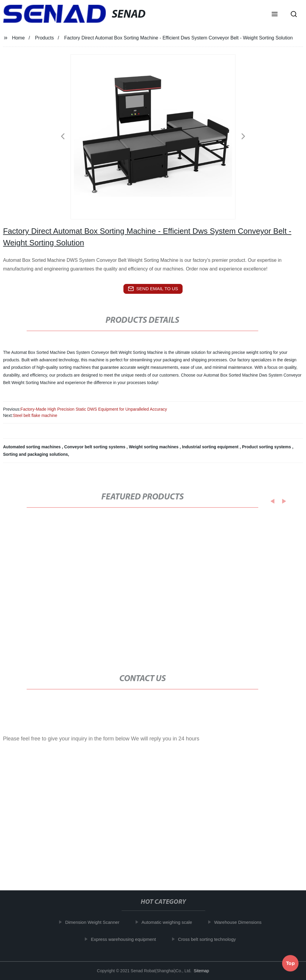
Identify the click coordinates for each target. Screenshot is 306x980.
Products (44, 38)
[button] (275, 15)
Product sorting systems (267, 447)
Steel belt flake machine (35, 415)
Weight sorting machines (154, 447)
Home (18, 38)
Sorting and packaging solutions (35, 454)
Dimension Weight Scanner (96, 922)
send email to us (153, 289)
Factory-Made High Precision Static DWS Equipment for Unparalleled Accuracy (94, 409)
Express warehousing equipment (127, 939)
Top (290, 962)
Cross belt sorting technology (211, 939)
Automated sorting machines (32, 447)
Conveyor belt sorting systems (95, 447)
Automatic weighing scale (170, 922)
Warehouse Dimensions (242, 922)
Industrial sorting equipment (211, 447)
